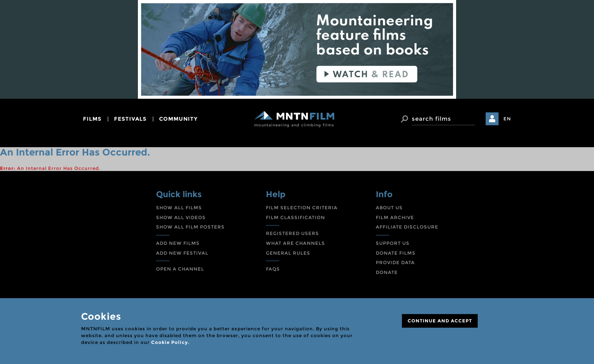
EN (507, 119)
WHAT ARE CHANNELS (295, 243)
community (178, 119)
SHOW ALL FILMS (179, 208)
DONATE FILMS (396, 253)
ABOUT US (389, 208)
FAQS (273, 269)
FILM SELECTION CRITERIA (302, 208)
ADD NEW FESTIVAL (182, 253)
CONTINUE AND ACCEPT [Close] (440, 321)
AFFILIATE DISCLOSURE (407, 227)
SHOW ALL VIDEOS (181, 217)
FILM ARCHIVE (395, 217)
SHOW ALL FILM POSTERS (190, 227)
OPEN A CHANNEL (180, 269)
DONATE (387, 272)
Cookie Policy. (170, 342)
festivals (130, 119)
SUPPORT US (393, 243)
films (92, 119)
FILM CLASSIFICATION (295, 217)
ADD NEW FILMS (178, 243)
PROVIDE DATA (395, 262)
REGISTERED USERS (292, 233)
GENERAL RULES (288, 253)
